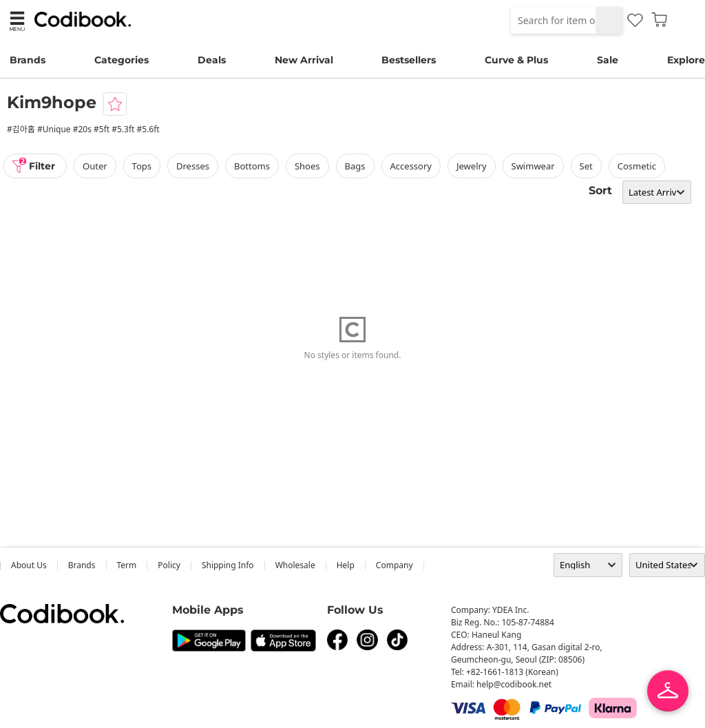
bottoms (252, 166)
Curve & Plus (516, 60)
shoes (307, 166)
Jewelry (472, 166)
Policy (169, 565)
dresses (193, 166)
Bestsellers (409, 60)
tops (142, 166)
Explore (686, 60)
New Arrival (304, 60)
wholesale (295, 565)
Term (127, 565)
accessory (411, 166)
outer (95, 166)
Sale (608, 60)
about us (29, 565)
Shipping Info (228, 565)
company (394, 565)
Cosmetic (637, 166)
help (346, 565)
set (586, 166)
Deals (212, 60)
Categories (122, 60)
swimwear (533, 166)
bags (355, 166)
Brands (28, 60)
